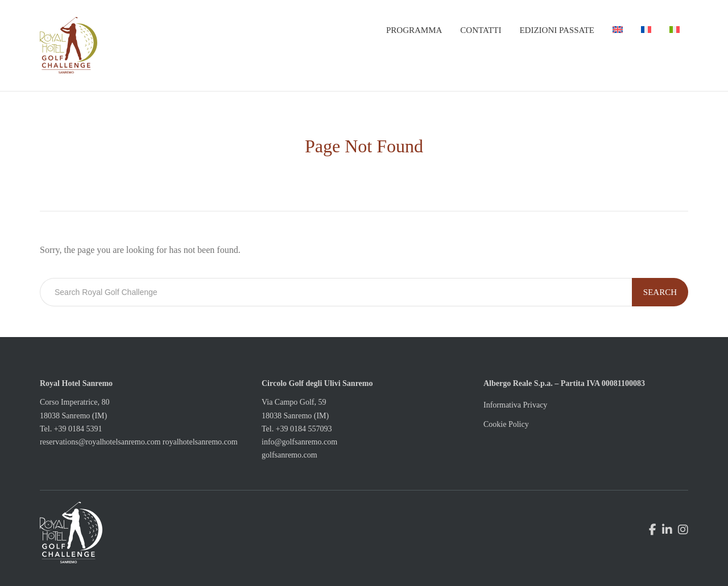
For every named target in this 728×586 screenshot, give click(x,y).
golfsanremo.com (289, 455)
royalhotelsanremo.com (200, 442)
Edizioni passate (557, 30)
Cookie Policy (506, 424)
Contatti (481, 30)
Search (660, 292)
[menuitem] (618, 30)
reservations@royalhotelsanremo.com (100, 442)
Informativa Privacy (515, 405)
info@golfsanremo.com (299, 442)
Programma (414, 30)
